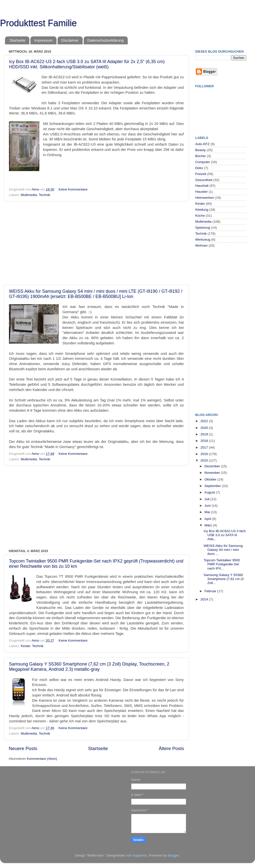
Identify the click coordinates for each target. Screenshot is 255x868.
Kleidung (202, 210)
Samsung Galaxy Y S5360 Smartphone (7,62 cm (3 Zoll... (224, 579)
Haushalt (202, 186)
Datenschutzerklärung (106, 40)
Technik (45, 195)
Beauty (200, 150)
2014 (205, 599)
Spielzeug (203, 228)
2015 (205, 460)
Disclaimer (70, 40)
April (208, 519)
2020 (205, 428)
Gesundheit (204, 180)
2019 (205, 434)
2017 (205, 447)
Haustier (201, 192)
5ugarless (140, 855)
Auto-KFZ (202, 144)
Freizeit (201, 174)
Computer (203, 162)
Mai (208, 512)
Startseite (18, 40)
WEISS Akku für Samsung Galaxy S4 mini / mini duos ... (223, 550)
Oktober (211, 479)
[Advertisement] (96, 243)
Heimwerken (205, 198)
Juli (207, 499)
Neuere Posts (23, 748)
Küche (200, 216)
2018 (205, 441)
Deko (199, 168)
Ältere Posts (171, 748)
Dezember (213, 466)
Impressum (43, 40)
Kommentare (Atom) (42, 759)
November (213, 473)
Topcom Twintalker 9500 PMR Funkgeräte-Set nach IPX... (222, 564)
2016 (205, 454)
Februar (211, 591)
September (213, 486)
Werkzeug (203, 240)
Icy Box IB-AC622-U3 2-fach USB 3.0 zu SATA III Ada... (225, 535)
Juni (208, 506)
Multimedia (29, 195)
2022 (205, 421)
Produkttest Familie (38, 23)
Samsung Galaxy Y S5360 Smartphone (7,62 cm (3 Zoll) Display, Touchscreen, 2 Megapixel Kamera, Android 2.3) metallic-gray (89, 667)
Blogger (173, 855)
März (209, 525)
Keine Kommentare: (74, 189)
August (210, 492)
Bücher (201, 156)
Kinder (25, 646)
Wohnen (201, 245)
